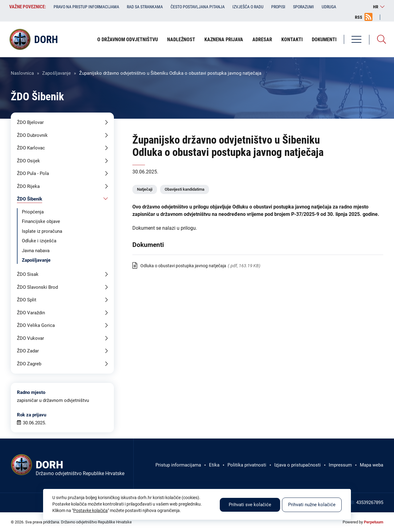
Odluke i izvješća (39, 241)
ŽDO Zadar (28, 351)
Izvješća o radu (248, 7)
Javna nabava (36, 251)
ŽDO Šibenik (30, 199)
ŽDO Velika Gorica (36, 325)
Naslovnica (22, 73)
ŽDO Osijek (28, 161)
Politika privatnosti (247, 465)
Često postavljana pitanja (198, 7)
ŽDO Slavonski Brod (37, 287)
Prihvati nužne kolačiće (312, 505)
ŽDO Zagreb (29, 364)
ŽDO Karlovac (31, 148)
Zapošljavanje (56, 73)
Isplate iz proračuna (42, 231)
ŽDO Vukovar (30, 338)
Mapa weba (372, 465)
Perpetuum (374, 522)
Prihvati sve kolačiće (250, 505)
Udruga (329, 7)
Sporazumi (304, 7)
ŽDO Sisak (28, 274)
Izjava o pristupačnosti (298, 465)
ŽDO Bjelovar (30, 122)
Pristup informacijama (178, 465)
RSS (359, 17)
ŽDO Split (27, 300)
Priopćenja (33, 212)
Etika (214, 465)
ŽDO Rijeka (28, 186)
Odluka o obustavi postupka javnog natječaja (183, 266)
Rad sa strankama (145, 7)
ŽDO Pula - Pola (33, 173)
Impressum (340, 465)
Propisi (278, 7)
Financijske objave (41, 221)
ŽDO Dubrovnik (32, 135)
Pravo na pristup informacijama (86, 7)
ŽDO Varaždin (31, 313)
